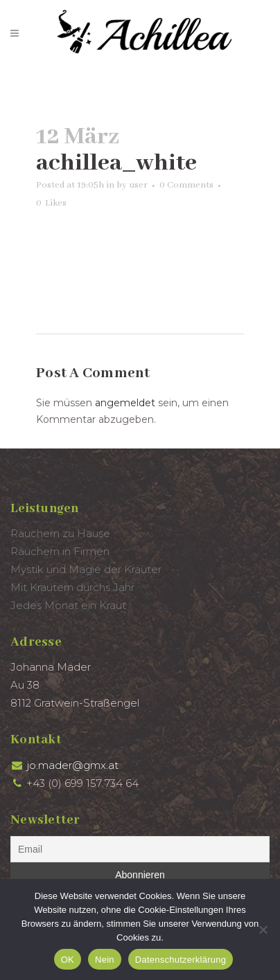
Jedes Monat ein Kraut (68, 605)
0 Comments (186, 185)
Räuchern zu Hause (60, 533)
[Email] (140, 849)
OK (68, 960)
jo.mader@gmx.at (72, 765)
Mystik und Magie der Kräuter (86, 569)
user (138, 185)
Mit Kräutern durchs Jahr (72, 587)
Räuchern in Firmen (60, 551)
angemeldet (125, 403)
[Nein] (263, 929)
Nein (105, 960)
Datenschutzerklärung (181, 960)
